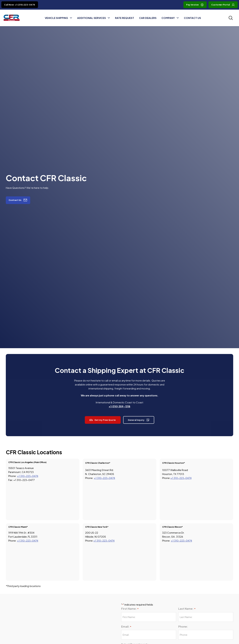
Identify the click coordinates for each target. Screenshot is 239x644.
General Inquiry (139, 420)
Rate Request (125, 18)
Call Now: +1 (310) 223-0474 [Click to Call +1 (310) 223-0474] (20, 5)
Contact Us (192, 18)
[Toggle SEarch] (231, 18)
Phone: (183, 627)
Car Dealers (148, 18)
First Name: (130, 609)
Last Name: (187, 609)
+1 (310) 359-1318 (119, 406)
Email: (126, 627)
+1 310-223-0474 (28, 476)
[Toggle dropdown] (71, 18)
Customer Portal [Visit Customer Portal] (223, 5)
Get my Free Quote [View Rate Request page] (103, 420)
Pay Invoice (195, 5)
